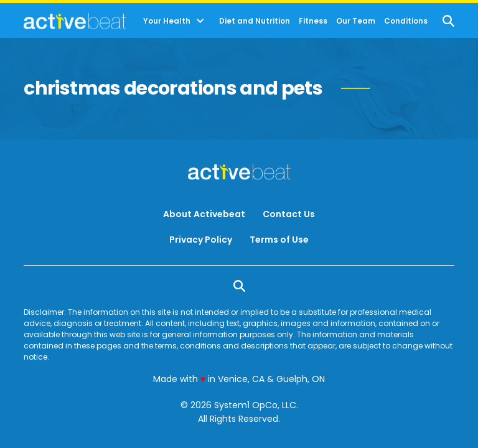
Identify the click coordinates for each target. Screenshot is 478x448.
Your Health (167, 21)
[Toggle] (200, 21)
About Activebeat (204, 214)
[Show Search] (448, 21)
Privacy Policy (201, 240)
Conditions (406, 21)
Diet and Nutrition (255, 21)
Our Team (356, 21)
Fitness (313, 21)
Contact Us (289, 214)
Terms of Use (279, 240)
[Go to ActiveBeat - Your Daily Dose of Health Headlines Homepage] (75, 21)
